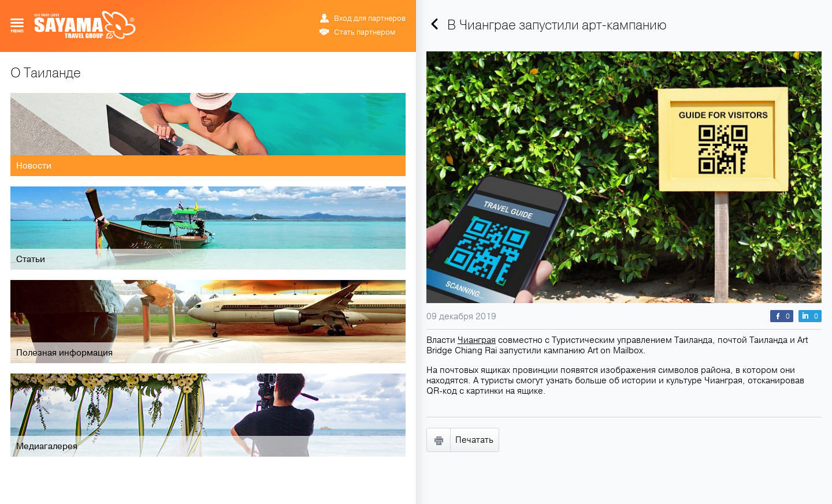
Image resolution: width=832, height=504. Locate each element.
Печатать (474, 440)
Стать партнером (365, 32)
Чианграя (477, 340)
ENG (364, 9)
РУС (351, 9)
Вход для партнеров (370, 18)
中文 (400, 9)
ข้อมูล (382, 9)
